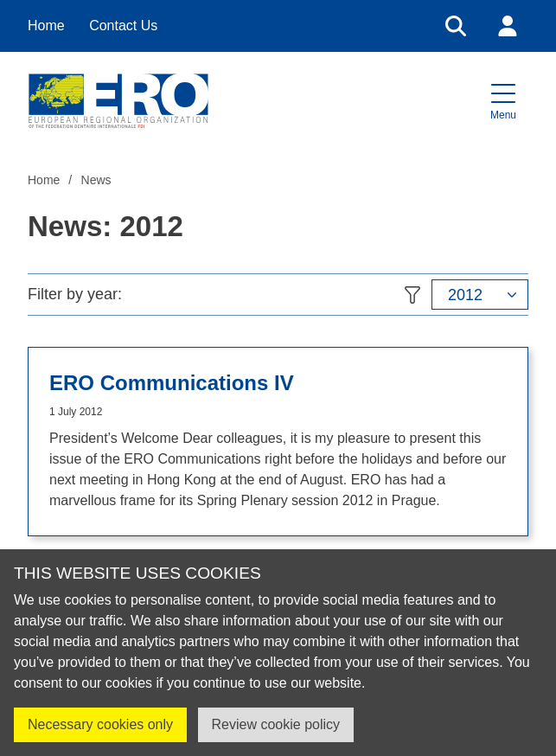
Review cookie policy (276, 724)
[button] (503, 100)
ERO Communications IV (172, 383)
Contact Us (123, 26)
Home (46, 26)
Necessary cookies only (100, 724)
